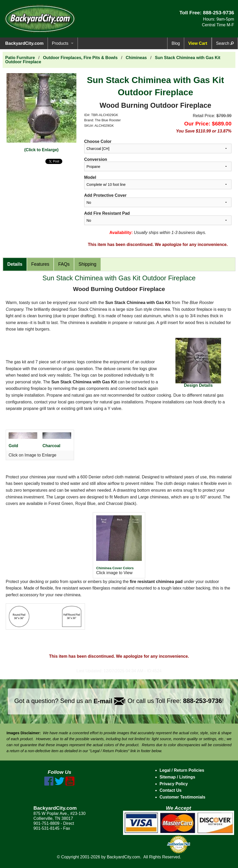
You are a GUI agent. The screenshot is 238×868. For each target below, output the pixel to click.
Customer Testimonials (182, 797)
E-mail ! (110, 701)
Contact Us (170, 790)
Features (40, 264)
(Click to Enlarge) (41, 150)
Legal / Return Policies (182, 770)
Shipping (87, 264)
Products (60, 43)
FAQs (64, 264)
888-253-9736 (218, 13)
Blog (176, 43)
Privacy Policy (174, 784)
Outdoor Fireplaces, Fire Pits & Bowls (80, 58)
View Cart (198, 43)
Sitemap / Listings (177, 777)
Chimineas (136, 58)
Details (15, 264)
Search (225, 43)
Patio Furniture (20, 58)
